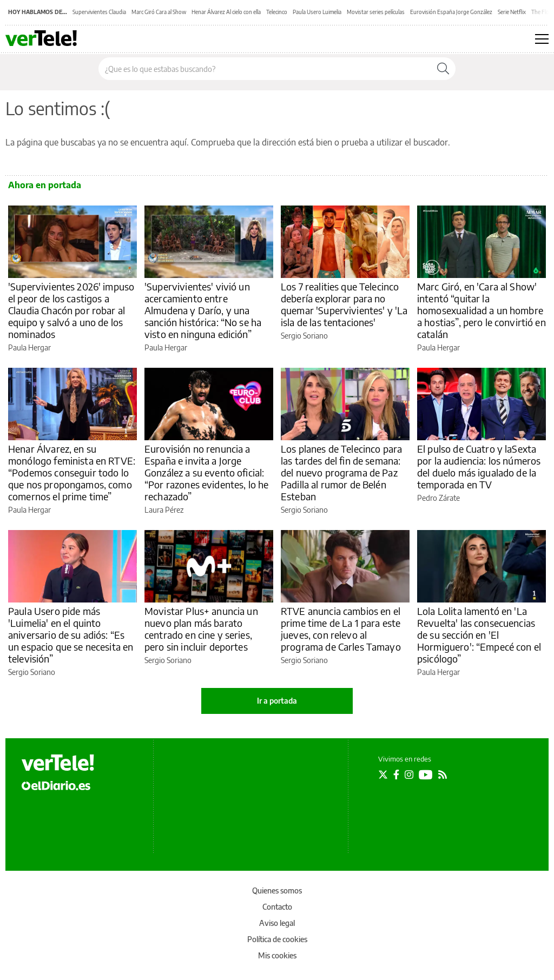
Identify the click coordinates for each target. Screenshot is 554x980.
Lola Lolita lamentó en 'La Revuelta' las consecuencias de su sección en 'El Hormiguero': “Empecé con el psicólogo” (479, 635)
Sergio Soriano (304, 336)
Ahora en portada (45, 185)
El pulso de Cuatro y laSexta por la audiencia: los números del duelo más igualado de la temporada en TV (479, 466)
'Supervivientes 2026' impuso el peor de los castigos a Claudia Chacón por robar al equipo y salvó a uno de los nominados (71, 310)
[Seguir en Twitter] (383, 774)
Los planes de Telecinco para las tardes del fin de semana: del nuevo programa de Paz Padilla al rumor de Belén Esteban (341, 472)
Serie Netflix (512, 12)
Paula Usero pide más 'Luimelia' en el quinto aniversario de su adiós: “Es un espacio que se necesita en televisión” (71, 635)
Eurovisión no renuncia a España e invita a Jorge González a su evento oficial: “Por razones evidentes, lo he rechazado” (206, 472)
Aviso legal (277, 923)
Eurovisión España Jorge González (451, 12)
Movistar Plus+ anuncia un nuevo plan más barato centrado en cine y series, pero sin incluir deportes (201, 629)
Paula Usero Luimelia (317, 12)
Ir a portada (277, 701)
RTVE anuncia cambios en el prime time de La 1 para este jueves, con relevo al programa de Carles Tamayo (341, 629)
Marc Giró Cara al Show (159, 12)
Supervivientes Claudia (99, 12)
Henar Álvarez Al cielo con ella (226, 12)
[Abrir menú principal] (542, 39)
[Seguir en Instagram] (409, 774)
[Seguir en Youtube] (426, 774)
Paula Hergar (29, 347)
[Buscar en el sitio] (265, 69)
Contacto (277, 907)
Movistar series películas (376, 12)
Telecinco (277, 12)
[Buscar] (443, 69)
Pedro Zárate (438, 498)
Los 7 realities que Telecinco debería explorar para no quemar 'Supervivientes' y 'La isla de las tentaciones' (344, 304)
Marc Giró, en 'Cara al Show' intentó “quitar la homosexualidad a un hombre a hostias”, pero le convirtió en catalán (482, 310)
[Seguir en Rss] (443, 774)
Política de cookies (277, 939)
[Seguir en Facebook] (396, 774)
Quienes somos (277, 890)
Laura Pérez (164, 510)
